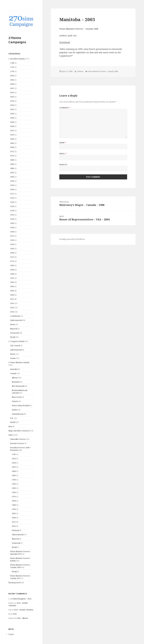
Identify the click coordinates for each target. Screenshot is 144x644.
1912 (12, 194)
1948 (12, 232)
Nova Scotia (17, 397)
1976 (12, 261)
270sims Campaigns (17, 40)
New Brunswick (18, 386)
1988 (12, 274)
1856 (12, 135)
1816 (12, 93)
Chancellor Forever (18, 439)
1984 (12, 270)
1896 (12, 177)
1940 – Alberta (22, 618)
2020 (12, 308)
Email (63, 154)
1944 (12, 227)
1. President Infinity (17, 59)
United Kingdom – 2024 (22, 599)
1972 (12, 257)
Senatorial (14, 333)
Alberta (15, 378)
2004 (12, 291)
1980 (12, 265)
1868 (12, 147)
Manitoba (16, 382)
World (13, 337)
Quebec (15, 410)
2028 (15, 614)
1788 (12, 63)
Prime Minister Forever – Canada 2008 (21, 566)
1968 (12, 253)
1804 (12, 80)
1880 (12, 160)
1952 (12, 236)
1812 (12, 88)
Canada (13, 373)
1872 (12, 152)
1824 (12, 101)
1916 (12, 198)
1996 (12, 282)
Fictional (15, 530)
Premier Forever (17, 443)
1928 (12, 211)
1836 (12, 114)
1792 (12, 67)
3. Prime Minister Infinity (19, 362)
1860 (12, 139)
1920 (12, 202)
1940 (12, 223)
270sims (80, 71)
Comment (65, 108)
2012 (12, 299)
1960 (12, 244)
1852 (12, 131)
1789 (14, 454)
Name (63, 143)
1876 (12, 156)
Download (65, 42)
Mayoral (14, 329)
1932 (12, 215)
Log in (11, 634)
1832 (12, 109)
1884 (12, 164)
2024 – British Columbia (24, 610)
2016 (12, 303)
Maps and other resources (19, 431)
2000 (12, 286)
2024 (12, 312)
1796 (12, 71)
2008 (12, 295)
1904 (12, 185)
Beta (10, 426)
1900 (12, 181)
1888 (12, 168)
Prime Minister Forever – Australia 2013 (21, 553)
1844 (12, 122)
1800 (12, 76)
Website (63, 165)
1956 (12, 240)
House (13, 324)
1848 (12, 126)
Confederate (15, 316)
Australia (14, 369)
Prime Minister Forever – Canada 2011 (21, 577)
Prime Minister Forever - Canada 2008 (103, 71)
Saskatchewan (18, 414)
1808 (12, 84)
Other (11, 435)
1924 (12, 206)
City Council (15, 346)
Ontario (15, 401)
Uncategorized (14, 583)
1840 (12, 118)
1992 (12, 278)
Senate (13, 358)
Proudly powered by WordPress (72, 239)
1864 (12, 143)
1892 (12, 173)
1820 (12, 97)
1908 (12, 189)
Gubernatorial (16, 320)
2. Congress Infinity (17, 341)
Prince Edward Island (21, 406)
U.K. (12, 418)
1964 (12, 249)
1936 (12, 219)
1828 (12, 105)
